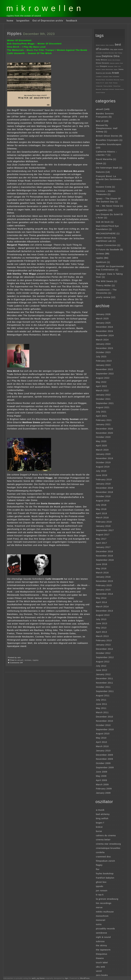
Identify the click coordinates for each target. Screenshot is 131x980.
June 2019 (102, 475)
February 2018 (104, 522)
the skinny (102, 945)
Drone (110, 60)
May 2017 (101, 539)
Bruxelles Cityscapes (107, 140)
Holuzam (111, 66)
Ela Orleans (116, 60)
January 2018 (103, 526)
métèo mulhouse (105, 912)
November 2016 (105, 556)
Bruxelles (104, 49)
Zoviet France (101, 93)
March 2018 (102, 518)
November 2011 (105, 683)
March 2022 (102, 391)
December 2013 (105, 611)
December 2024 (105, 327)
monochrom (102, 916)
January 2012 (103, 674)
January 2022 (103, 395)
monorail (101, 920)
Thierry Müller (108, 86)
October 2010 (103, 725)
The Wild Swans (105, 281)
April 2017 (102, 543)
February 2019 (104, 479)
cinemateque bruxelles (108, 848)
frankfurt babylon (105, 878)
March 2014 (102, 607)
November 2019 (105, 458)
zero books (102, 975)
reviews (28, 660)
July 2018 (101, 505)
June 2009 (102, 772)
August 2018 (103, 501)
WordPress (85, 978)
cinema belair (103, 840)
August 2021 (103, 407)
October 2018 (103, 496)
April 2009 (102, 780)
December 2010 (105, 717)
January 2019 (103, 484)
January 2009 (103, 793)
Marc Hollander (114, 77)
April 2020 (102, 446)
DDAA (99, 56)
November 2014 (105, 594)
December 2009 (105, 755)
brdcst (99, 827)
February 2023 (104, 361)
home (10, 21)
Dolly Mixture (102, 60)
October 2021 (103, 399)
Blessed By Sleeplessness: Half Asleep (107, 129)
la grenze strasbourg (107, 899)
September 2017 (105, 530)
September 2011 (105, 691)
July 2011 (101, 700)
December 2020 (105, 429)
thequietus (102, 954)
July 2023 (101, 357)
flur (98, 869)
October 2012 (103, 653)
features (100, 172)
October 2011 (103, 687)
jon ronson (102, 891)
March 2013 (102, 636)
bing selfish (102, 818)
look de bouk (103, 222)
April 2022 (102, 386)
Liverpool (106, 77)
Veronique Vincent (108, 89)
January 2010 (103, 751)
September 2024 (105, 335)
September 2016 (105, 560)
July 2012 (101, 666)
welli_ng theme (38, 978)
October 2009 (103, 763)
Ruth (111, 83)
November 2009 (105, 759)
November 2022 (105, 369)
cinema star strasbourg (108, 844)
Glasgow (103, 66)
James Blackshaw (107, 70)
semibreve (102, 933)
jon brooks (107, 73)
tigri (67, 978)
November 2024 (105, 331)
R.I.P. (102, 83)
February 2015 (104, 585)
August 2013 (103, 615)
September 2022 (105, 374)
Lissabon (99, 77)
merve (99, 907)
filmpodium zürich (106, 861)
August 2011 (103, 696)
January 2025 (103, 323)
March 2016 (102, 573)
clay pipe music (117, 49)
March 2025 (102, 319)
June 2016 (102, 564)
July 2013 (101, 619)
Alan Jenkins (110, 45)
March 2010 (102, 746)
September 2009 (105, 767)
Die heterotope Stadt (107, 168)
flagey (99, 865)
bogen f (100, 823)
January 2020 (103, 454)
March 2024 (102, 340)
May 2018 (101, 509)
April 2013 (102, 632)
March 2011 (102, 712)
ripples (35, 660)
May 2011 (101, 708)
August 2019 (103, 467)
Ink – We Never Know (108, 206)
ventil (99, 971)
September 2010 (105, 729)
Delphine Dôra (111, 56)
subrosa (100, 941)
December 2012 (105, 649)
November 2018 (105, 492)
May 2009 (101, 776)
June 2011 (102, 704)
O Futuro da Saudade (108, 250)
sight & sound (103, 937)
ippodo (100, 886)
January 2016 (103, 577)
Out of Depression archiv (48, 21)
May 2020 (101, 441)
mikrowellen (45, 8)
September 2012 (105, 657)
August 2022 (103, 378)
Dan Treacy (118, 53)
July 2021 (101, 412)
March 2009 (102, 785)
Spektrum (101, 262)
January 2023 (103, 365)
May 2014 (101, 598)
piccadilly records (106, 929)
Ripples (14, 34)
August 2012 (103, 662)
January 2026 (103, 314)
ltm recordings (104, 903)
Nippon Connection (106, 245)
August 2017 (103, 535)
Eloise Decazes (103, 63)
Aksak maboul (101, 45)
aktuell (20, 660)
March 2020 (102, 450)
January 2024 (103, 344)
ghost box (101, 882)
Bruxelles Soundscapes (109, 144)
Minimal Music (101, 80)
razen (107, 83)
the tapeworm (103, 950)
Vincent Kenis (119, 89)
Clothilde (99, 53)
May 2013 (101, 628)
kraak (116, 73)
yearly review (103, 297)
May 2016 (101, 568)
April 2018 (102, 513)
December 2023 (105, 348)
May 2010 (101, 738)
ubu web (101, 967)
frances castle (114, 63)
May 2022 (101, 382)
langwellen (23, 21)
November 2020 (105, 433)
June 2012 (102, 670)
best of (100, 121)
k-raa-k (100, 895)
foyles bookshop (105, 874)
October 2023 (103, 352)
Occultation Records (113, 80)
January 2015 (103, 590)
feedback (72, 21)
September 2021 (105, 403)
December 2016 (105, 551)
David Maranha (104, 159)
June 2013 (102, 623)
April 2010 (102, 742)
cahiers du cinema (106, 835)
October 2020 (103, 437)
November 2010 (105, 721)
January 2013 (103, 645)
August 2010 (103, 734)
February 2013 (104, 640)
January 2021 (103, 424)
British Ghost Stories (107, 136)
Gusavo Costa (104, 187)
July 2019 (101, 471)
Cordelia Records (108, 53)
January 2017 (103, 547)
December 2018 (105, 488)
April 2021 (102, 416)
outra (99, 924)
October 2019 (103, 462)
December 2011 (105, 678)
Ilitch (116, 66)
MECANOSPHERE (106, 234)
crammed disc (104, 857)
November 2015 (105, 581)
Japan (116, 70)
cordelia (100, 852)
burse (99, 831)
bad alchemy (103, 814)
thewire (100, 958)
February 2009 (104, 789)
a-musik (100, 810)
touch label (102, 963)
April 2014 (102, 602)
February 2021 (104, 420)
